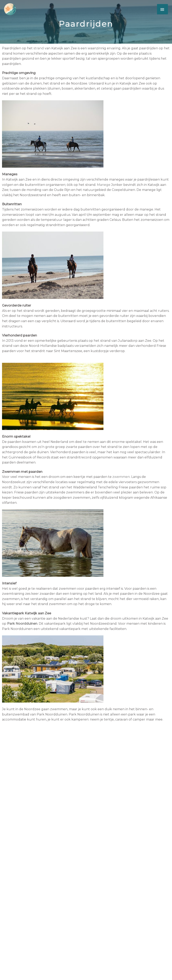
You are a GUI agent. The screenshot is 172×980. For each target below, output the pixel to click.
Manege (104, 185)
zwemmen (121, 477)
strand (39, 48)
